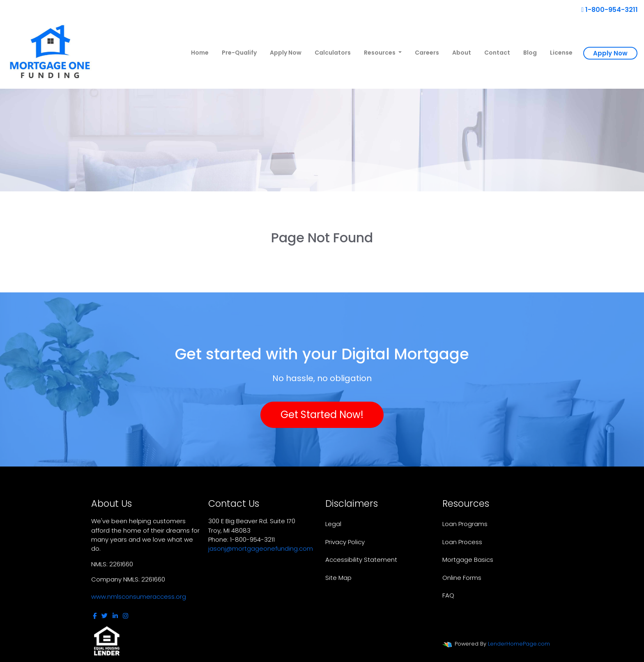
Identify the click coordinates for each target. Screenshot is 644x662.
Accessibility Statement (361, 560)
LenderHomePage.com (519, 644)
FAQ (448, 595)
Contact (497, 53)
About (462, 53)
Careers (427, 53)
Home (200, 53)
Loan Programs (465, 524)
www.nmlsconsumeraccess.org (139, 596)
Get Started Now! (322, 415)
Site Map (338, 578)
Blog (530, 53)
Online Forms (462, 578)
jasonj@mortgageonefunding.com (261, 548)
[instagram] (125, 616)
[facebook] (95, 616)
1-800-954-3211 (609, 10)
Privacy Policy (345, 542)
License (561, 53)
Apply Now (286, 53)
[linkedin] (115, 616)
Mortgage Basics (468, 560)
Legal (333, 524)
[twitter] (105, 616)
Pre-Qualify (239, 53)
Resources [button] (380, 53)
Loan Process (462, 542)
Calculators (333, 53)
